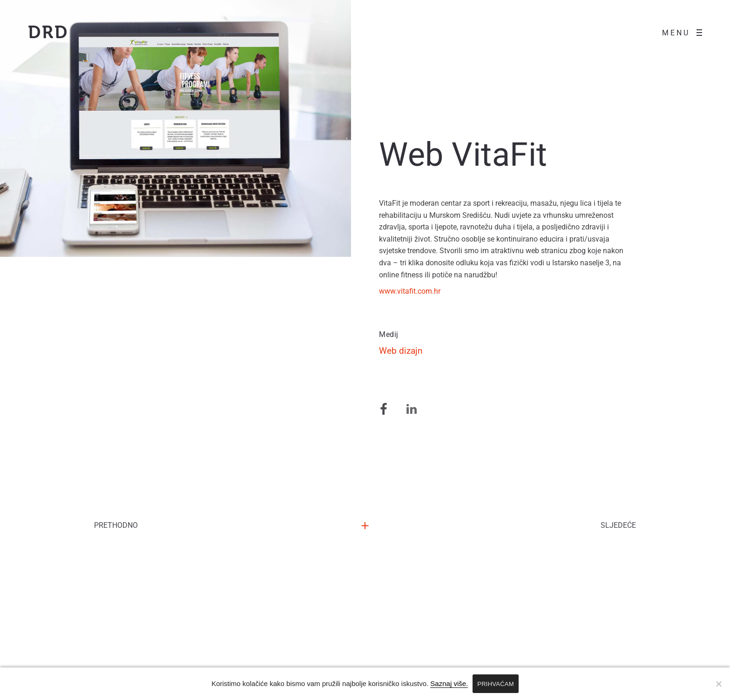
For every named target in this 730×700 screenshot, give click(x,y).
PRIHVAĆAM (496, 684)
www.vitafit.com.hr (414, 315)
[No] (718, 684)
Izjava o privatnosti (413, 657)
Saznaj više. (449, 683)
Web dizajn (401, 376)
